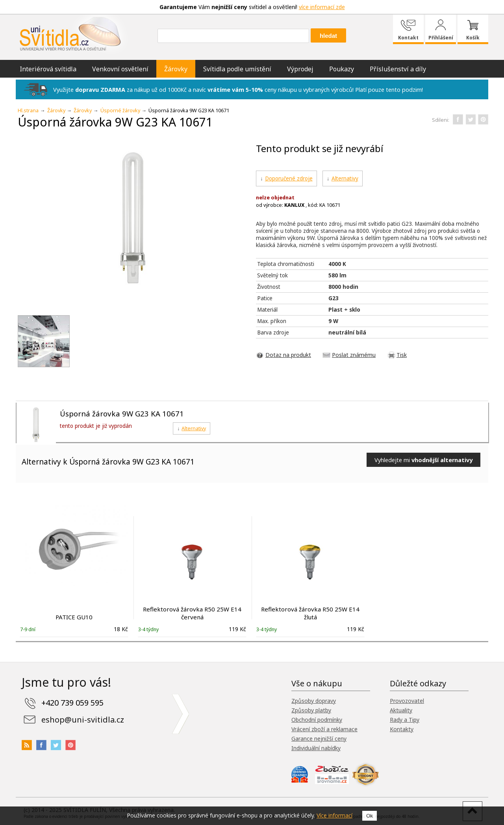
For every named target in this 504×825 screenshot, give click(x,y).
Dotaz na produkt (288, 355)
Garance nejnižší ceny (319, 739)
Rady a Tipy (405, 720)
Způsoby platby (311, 710)
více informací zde (322, 7)
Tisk (402, 355)
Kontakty (402, 729)
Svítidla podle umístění (237, 69)
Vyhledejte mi (423, 460)
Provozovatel (407, 701)
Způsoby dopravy (314, 701)
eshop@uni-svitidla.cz (83, 720)
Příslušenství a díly (398, 69)
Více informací (334, 815)
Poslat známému (354, 355)
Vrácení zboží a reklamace (324, 729)
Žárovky (176, 69)
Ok (370, 816)
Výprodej (300, 69)
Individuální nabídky (316, 748)
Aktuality (401, 710)
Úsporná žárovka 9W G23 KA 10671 (122, 413)
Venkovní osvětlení (120, 69)
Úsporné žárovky (120, 111)
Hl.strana (28, 111)
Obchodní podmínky (317, 720)
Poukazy (342, 69)
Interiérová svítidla (48, 69)
